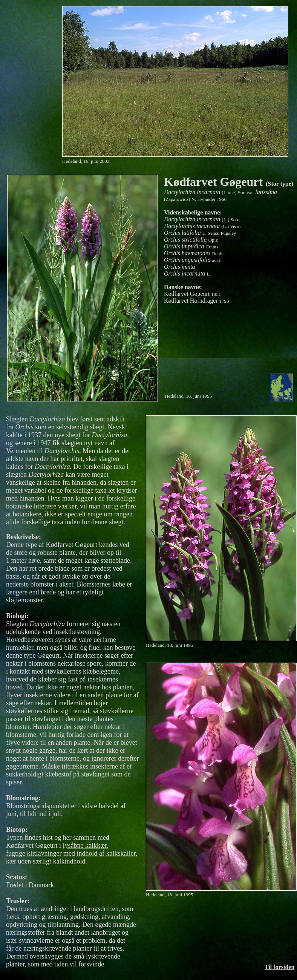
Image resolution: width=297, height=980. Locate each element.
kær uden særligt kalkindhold (46, 861)
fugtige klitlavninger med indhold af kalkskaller (71, 853)
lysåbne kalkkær (85, 845)
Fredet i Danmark (30, 885)
